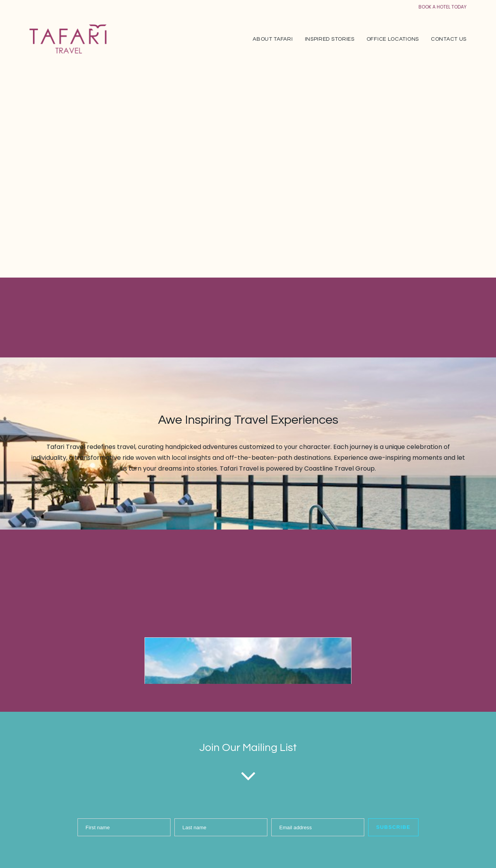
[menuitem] (275, 39)
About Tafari (273, 39)
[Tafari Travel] (68, 39)
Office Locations (393, 39)
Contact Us (449, 39)
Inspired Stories (330, 39)
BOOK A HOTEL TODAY (443, 7)
